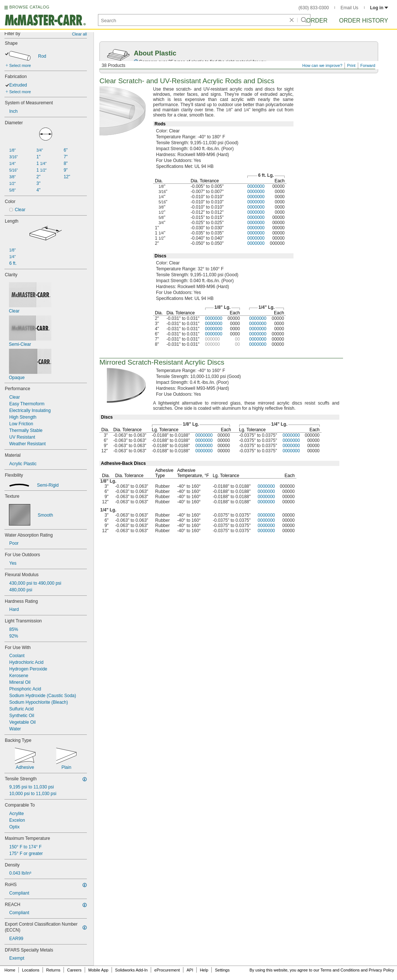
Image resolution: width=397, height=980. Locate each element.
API (190, 970)
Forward (368, 65)
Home (10, 970)
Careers (74, 970)
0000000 (256, 186)
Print (351, 65)
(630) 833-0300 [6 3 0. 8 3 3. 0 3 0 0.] (314, 8)
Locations (31, 970)
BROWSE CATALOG (29, 7)
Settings (222, 970)
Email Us (349, 8)
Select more (20, 65)
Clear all (79, 34)
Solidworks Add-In (131, 970)
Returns (53, 970)
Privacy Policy (381, 970)
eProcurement (167, 970)
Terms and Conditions (340, 970)
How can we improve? (322, 65)
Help (204, 970)
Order (317, 21)
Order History (364, 21)
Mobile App (98, 970)
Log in (379, 8)
